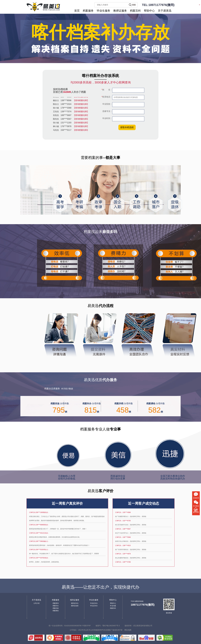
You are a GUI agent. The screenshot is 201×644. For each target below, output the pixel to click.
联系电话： (107, 97)
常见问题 (113, 606)
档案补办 (56, 606)
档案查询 (56, 603)
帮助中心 (149, 11)
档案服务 (88, 11)
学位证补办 (94, 606)
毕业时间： (107, 118)
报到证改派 (75, 606)
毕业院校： (107, 104)
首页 (77, 11)
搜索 (134, 5)
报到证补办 (75, 603)
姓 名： (107, 90)
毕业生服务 (103, 11)
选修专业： (107, 111)
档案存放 (56, 608)
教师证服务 (120, 11)
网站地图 (128, 630)
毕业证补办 (94, 603)
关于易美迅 (165, 11)
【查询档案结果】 (81, 97)
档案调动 (56, 611)
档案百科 (135, 11)
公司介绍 (37, 603)
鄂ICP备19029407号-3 (111, 626)
